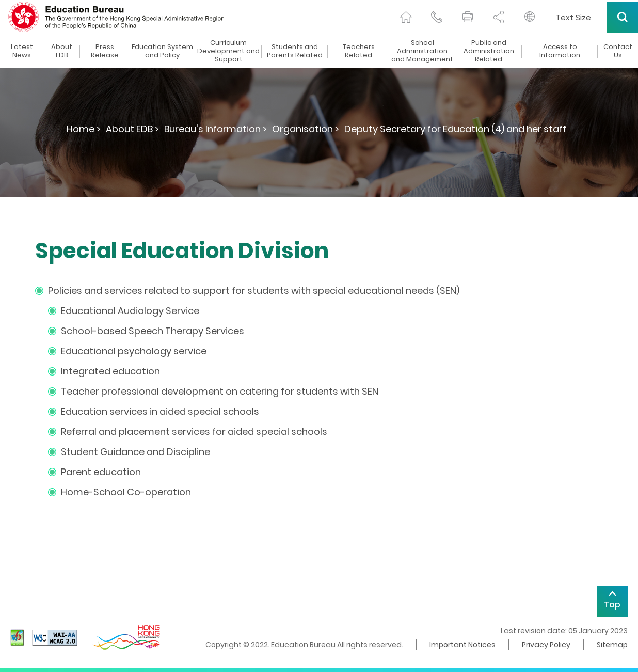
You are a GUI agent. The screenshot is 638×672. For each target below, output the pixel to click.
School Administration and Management (422, 51)
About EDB (62, 51)
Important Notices (462, 645)
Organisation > (306, 129)
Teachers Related (359, 51)
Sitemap (612, 645)
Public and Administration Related (489, 51)
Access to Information (560, 51)
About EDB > (132, 129)
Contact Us (618, 51)
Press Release (105, 51)
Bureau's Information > (216, 129)
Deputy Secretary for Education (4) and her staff (455, 129)
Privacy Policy (546, 645)
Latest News (22, 51)
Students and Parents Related (295, 51)
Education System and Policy (162, 51)
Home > (84, 129)
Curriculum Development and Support (228, 51)
